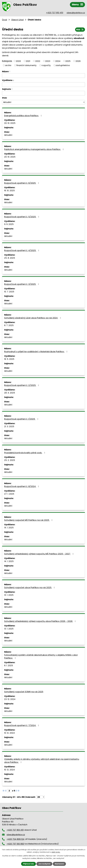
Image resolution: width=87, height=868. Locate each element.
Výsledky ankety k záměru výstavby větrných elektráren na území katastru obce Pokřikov (42, 761)
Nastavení (59, 864)
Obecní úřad (17, 20)
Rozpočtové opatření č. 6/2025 (22, 183)
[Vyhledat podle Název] (43, 76)
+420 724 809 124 (15, 839)
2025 (68, 61)
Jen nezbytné (44, 864)
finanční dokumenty (26, 65)
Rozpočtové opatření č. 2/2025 (22, 385)
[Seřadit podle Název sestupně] (10, 72)
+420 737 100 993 (15, 844)
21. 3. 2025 (9, 426)
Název (5, 71)
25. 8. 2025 (10, 258)
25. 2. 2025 (10, 460)
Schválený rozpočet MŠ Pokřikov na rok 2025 (29, 520)
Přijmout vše (28, 864)
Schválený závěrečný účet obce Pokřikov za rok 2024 (33, 318)
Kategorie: (7, 61)
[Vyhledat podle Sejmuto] (43, 93)
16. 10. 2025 (9, 190)
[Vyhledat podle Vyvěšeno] (43, 85)
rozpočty (46, 65)
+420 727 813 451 (55, 13)
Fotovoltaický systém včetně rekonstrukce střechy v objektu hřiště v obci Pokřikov (41, 656)
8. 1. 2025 (9, 665)
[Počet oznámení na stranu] (40, 797)
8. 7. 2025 (9, 325)
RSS (80, 30)
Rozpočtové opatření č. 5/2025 (22, 217)
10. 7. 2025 (9, 292)
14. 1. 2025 (9, 528)
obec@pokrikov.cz (76, 13)
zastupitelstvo (63, 65)
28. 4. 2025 (10, 393)
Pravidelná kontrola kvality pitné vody (25, 453)
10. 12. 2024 (9, 733)
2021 (28, 61)
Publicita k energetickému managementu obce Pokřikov (34, 149)
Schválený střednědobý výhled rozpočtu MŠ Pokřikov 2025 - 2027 (39, 554)
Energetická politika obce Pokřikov (23, 116)
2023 (48, 61)
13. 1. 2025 (9, 595)
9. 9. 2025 (9, 224)
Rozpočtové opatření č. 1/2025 (22, 419)
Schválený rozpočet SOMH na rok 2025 (24, 692)
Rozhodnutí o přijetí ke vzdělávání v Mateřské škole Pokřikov (36, 352)
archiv (8, 65)
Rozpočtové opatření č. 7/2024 (22, 725)
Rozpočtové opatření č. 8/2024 (22, 486)
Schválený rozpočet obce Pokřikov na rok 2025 (30, 588)
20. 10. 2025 (10, 123)
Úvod (5, 20)
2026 (78, 61)
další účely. (56, 852)
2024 (58, 61)
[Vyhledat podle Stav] (43, 102)
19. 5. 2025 (9, 359)
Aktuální (8, 135)
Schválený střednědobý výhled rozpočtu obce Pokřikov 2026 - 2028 (40, 621)
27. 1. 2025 (9, 494)
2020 (18, 61)
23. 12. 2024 (10, 699)
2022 (38, 61)
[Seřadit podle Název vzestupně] (10, 71)
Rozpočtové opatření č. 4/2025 (22, 250)
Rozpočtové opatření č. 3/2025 (22, 284)
